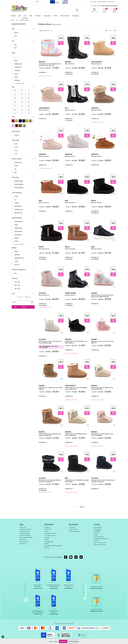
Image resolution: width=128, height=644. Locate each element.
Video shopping (49, 542)
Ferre (67, 108)
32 (22, 106)
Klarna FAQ (23, 544)
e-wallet (46, 544)
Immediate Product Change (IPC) (53, 546)
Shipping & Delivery (25, 531)
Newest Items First (46, 31)
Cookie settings (73, 641)
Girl (25, 16)
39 (29, 114)
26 (22, 98)
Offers (56, 16)
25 (15, 98)
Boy (20, 16)
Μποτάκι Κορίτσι (96, 64)
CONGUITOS (95, 108)
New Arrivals (65, 16)
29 (22, 102)
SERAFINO (42, 62)
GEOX (93, 247)
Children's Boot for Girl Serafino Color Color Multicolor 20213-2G (50, 65)
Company (47, 527)
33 (29, 106)
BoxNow (47, 548)
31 (15, 106)
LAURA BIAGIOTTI (97, 62)
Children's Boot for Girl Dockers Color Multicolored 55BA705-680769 (102, 296)
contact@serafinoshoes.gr (101, 539)
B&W (40, 201)
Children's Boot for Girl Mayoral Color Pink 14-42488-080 (102, 435)
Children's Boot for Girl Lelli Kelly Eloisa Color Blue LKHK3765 (103, 481)
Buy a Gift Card (24, 542)
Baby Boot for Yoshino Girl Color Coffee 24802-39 (51, 388)
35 (22, 110)
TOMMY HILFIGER (70, 293)
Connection (72, 527)
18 (15, 91)
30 (29, 102)
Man (31, 16)
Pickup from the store (26, 529)
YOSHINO (94, 339)
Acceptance (63, 641)
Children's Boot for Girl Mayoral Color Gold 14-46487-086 (76, 435)
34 (15, 110)
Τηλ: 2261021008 (99, 537)
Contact (47, 540)
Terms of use (48, 529)
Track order (93, 2)
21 (29, 91)
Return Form (23, 540)
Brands (13, 16)
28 (15, 102)
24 (29, 94)
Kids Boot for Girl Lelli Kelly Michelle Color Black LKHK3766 (50, 481)
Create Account (73, 529)
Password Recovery (74, 531)
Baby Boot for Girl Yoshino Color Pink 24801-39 (102, 342)
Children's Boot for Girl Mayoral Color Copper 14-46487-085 (50, 435)
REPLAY (94, 201)
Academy (76, 16)
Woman (38, 16)
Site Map (47, 537)
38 (22, 114)
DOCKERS (94, 293)
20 (22, 91)
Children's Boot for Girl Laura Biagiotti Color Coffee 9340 (76, 388)
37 (15, 114)
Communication (102, 2)
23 (22, 94)
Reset (20, 307)
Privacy (46, 531)
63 (110, 30)
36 (29, 110)
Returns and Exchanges (26, 537)
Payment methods (25, 533)
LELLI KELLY (42, 293)
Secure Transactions (25, 535)
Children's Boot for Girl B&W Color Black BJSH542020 (77, 481)
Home (12, 20)
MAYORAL (68, 62)
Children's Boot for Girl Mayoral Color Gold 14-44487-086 (102, 388)
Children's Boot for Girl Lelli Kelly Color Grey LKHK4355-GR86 (50, 342)
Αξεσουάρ (47, 16)
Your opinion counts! (50, 535)
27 (29, 98)
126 (115, 30)
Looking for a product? (51, 533)
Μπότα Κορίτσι (70, 64)
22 (15, 94)
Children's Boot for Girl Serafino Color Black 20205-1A (76, 342)
